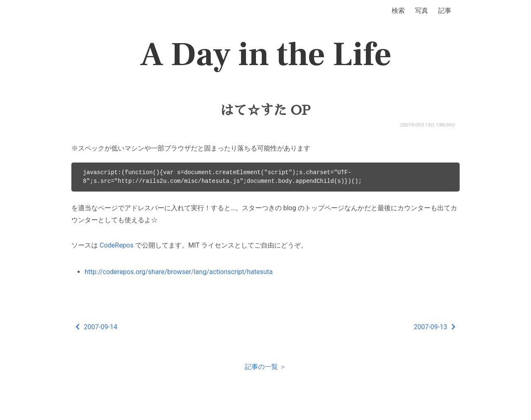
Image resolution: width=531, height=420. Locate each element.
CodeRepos (117, 245)
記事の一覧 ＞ (265, 367)
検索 (398, 11)
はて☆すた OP (265, 110)
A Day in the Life (266, 55)
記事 (445, 11)
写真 (421, 11)
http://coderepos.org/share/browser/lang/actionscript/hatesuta (179, 272)
